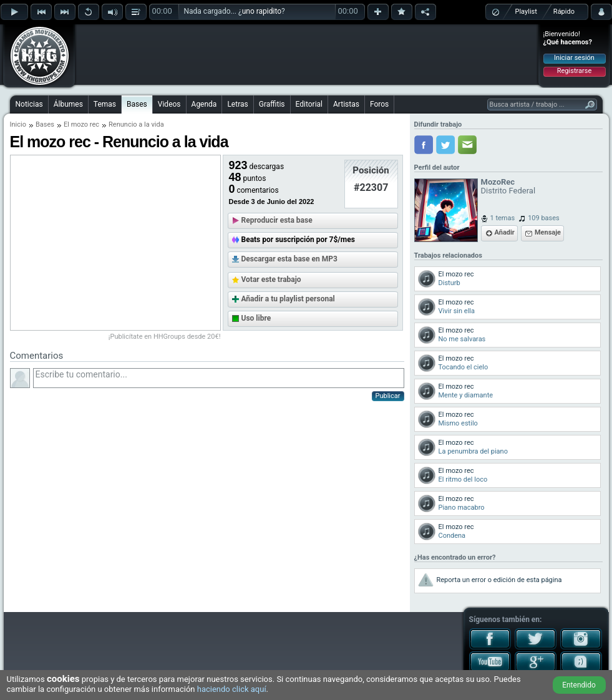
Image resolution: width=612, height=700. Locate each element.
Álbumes (68, 104)
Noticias (29, 104)
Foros (379, 104)
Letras (237, 104)
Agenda (204, 104)
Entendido (579, 685)
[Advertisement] (307, 54)
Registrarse (574, 71)
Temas (105, 104)
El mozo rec (81, 124)
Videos (169, 104)
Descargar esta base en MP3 (289, 259)
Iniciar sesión (574, 58)
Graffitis (272, 104)
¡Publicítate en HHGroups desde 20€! (165, 337)
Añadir (505, 232)
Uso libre (256, 318)
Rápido (564, 12)
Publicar (388, 396)
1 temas (503, 218)
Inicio (18, 124)
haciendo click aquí (232, 689)
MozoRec (498, 182)
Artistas (346, 104)
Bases (137, 104)
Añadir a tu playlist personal (288, 299)
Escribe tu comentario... (219, 378)
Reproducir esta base (277, 220)
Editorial (309, 104)
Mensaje (548, 232)
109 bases (544, 218)
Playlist (526, 12)
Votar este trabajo (271, 280)
